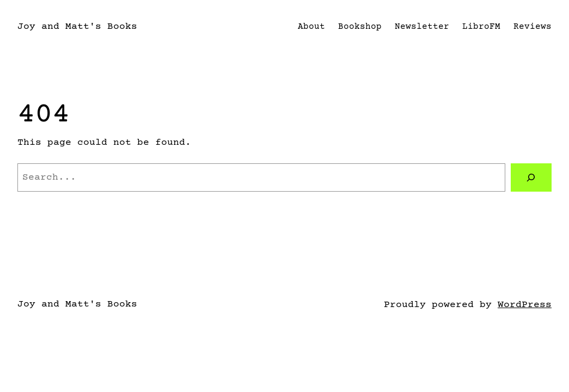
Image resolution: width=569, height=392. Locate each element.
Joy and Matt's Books (77, 27)
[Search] (531, 177)
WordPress (525, 305)
